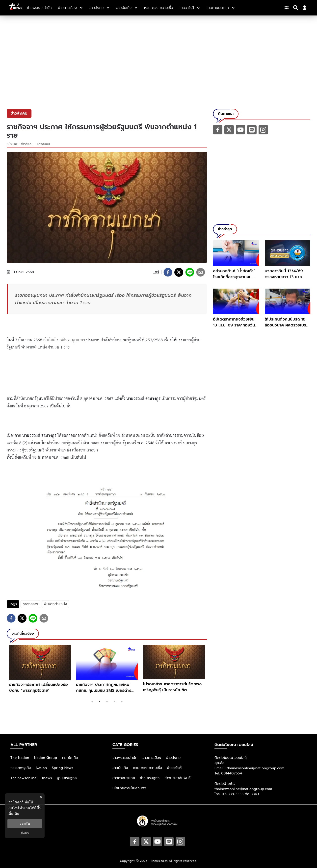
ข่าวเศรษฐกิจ (150, 778)
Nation (41, 768)
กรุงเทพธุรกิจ (21, 768)
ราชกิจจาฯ (30, 604)
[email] (201, 272)
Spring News (63, 768)
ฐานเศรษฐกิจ (67, 778)
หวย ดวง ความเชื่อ (148, 768)
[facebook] (168, 272)
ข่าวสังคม (27, 144)
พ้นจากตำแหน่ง (55, 604)
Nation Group (46, 758)
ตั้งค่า (25, 833)
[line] (190, 272)
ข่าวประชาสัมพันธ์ (177, 778)
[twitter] (179, 272)
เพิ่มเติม (13, 814)
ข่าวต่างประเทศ (124, 778)
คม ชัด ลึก (70, 758)
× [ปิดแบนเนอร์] (41, 797)
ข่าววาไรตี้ (174, 768)
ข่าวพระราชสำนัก (125, 758)
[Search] (296, 8)
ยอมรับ (25, 823)
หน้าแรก (12, 144)
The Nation (20, 758)
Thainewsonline (24, 778)
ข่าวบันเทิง (120, 768)
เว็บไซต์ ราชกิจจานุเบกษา (64, 340)
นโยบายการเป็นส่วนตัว (129, 788)
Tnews (47, 778)
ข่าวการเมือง (152, 758)
